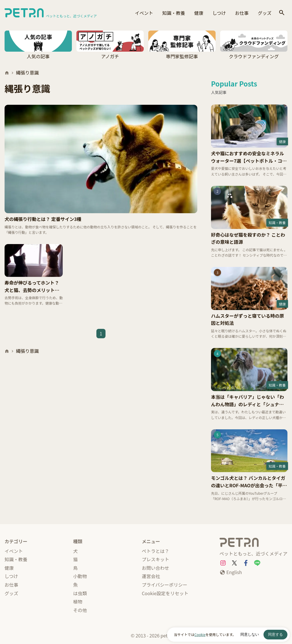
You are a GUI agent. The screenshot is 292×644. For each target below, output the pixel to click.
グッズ (265, 13)
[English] (231, 572)
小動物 (80, 576)
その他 (80, 610)
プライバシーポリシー (165, 585)
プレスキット (155, 559)
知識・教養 (174, 13)
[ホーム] (7, 73)
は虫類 (80, 593)
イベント (144, 13)
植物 (78, 601)
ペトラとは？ (155, 551)
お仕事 (242, 13)
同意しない (250, 634)
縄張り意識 (27, 73)
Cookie (200, 634)
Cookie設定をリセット (165, 593)
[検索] (282, 13)
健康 (199, 13)
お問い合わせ (155, 568)
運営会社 (151, 576)
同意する (275, 634)
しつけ (219, 13)
